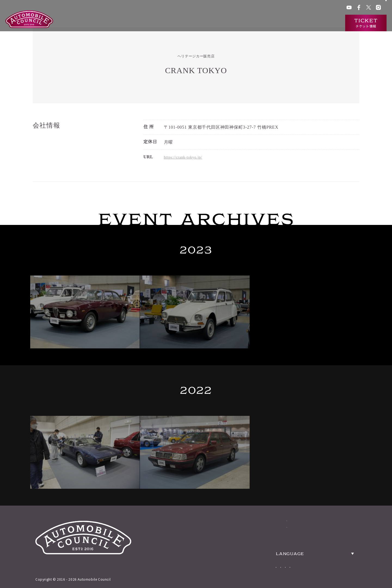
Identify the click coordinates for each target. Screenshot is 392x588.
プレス (311, 8)
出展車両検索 (269, 23)
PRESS (340, 486)
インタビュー (325, 23)
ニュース (297, 23)
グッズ (252, 8)
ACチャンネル (291, 8)
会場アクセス (232, 8)
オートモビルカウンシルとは (223, 23)
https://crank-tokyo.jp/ (186, 158)
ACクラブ (269, 8)
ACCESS (342, 470)
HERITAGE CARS (276, 486)
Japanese (284, 537)
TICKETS (262, 503)
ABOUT (259, 470)
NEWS (257, 519)
